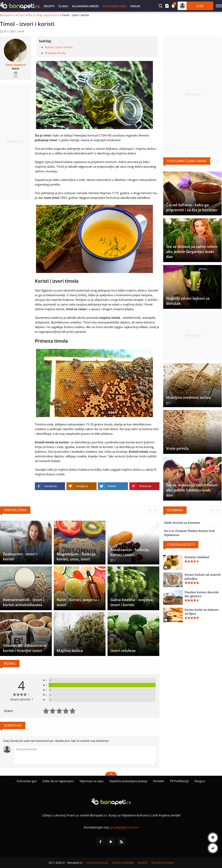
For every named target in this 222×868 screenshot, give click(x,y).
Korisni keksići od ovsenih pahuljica (203, 577)
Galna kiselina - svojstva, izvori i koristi (132, 602)
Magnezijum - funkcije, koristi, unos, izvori (77, 556)
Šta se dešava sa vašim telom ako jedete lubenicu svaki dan (192, 490)
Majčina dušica (70, 651)
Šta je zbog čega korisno (44, 15)
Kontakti (159, 781)
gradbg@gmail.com (124, 827)
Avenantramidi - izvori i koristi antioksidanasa (23, 602)
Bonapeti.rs (7, 15)
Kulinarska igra (115, 6)
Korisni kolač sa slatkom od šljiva (202, 612)
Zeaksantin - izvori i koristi (20, 556)
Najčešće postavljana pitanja (128, 781)
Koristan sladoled (197, 557)
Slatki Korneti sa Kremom (182, 523)
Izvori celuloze (123, 651)
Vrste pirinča (177, 448)
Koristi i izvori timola (59, 47)
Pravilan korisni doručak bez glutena (202, 594)
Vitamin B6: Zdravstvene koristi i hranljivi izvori (25, 648)
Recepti (49, 6)
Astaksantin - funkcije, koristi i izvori (130, 552)
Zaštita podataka (123, 863)
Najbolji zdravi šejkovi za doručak (188, 301)
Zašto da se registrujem (58, 781)
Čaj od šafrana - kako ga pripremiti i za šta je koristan (192, 207)
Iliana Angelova (16, 65)
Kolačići (143, 863)
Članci (63, 6)
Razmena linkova (163, 863)
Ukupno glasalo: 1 (22, 699)
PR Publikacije (179, 781)
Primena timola (55, 53)
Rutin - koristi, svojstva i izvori (78, 602)
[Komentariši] (85, 755)
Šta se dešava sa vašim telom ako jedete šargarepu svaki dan (192, 252)
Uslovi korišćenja (97, 863)
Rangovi (200, 781)
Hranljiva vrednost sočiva (188, 397)
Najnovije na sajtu (92, 781)
